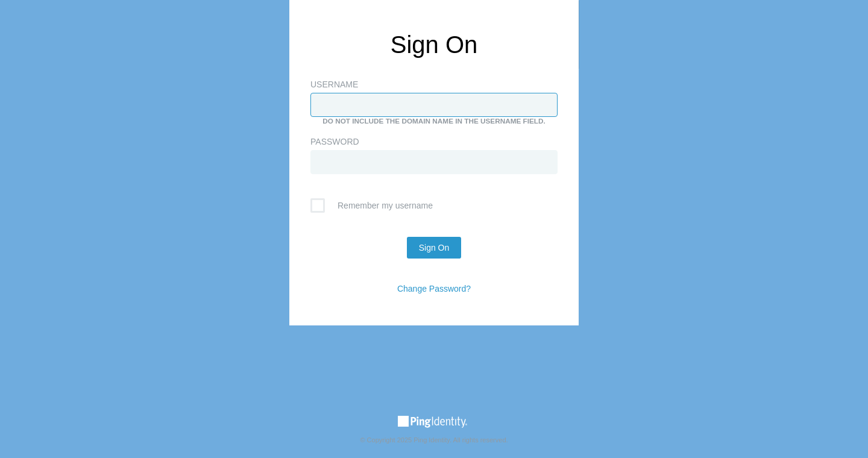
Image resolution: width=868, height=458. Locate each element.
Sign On (434, 248)
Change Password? (434, 289)
